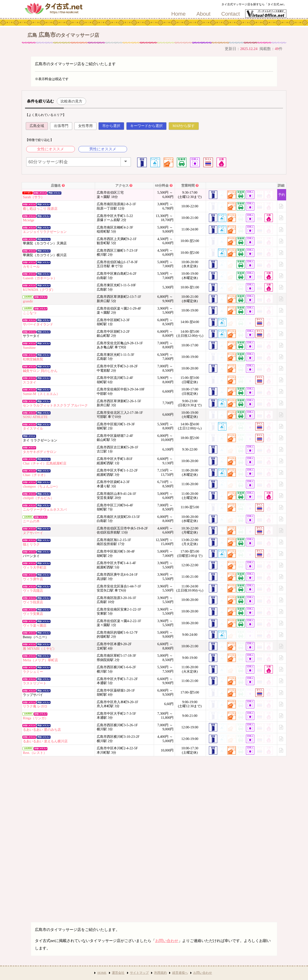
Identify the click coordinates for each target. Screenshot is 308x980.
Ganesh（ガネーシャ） (40, 278)
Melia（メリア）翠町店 (40, 660)
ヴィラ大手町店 (35, 567)
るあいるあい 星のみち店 (42, 730)
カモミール (31, 267)
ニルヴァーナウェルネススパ (45, 509)
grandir (28, 301)
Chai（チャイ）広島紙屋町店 (45, 463)
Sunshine (29, 348)
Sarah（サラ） (34, 197)
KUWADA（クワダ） (39, 290)
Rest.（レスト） (35, 753)
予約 (282, 195)
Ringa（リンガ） (35, 718)
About (203, 14)
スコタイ (30, 382)
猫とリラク (31, 544)
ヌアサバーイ (33, 533)
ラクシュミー (33, 672)
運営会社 (118, 973)
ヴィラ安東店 (33, 614)
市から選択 (111, 126)
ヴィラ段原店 (33, 602)
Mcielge (29, 220)
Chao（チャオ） (35, 475)
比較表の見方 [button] (71, 101)
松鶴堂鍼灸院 (33, 359)
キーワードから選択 (146, 126)
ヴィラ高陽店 (33, 591)
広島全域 (37, 126)
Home (179, 14)
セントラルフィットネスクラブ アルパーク (55, 405)
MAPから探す (184, 126)
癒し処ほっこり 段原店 (40, 209)
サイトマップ (139, 973)
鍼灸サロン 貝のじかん (40, 371)
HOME (102, 973)
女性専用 (85, 126)
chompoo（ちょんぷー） (41, 486)
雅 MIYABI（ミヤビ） (40, 649)
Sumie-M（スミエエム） (41, 394)
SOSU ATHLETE (35, 417)
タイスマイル (33, 428)
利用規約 (160, 973)
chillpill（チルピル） (38, 498)
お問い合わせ (167, 941)
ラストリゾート (35, 683)
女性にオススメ (51, 149)
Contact (230, 14)
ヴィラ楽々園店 (35, 625)
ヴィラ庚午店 (33, 579)
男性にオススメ (103, 149)
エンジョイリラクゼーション (45, 232)
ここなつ (30, 313)
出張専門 (61, 126)
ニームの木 (31, 521)
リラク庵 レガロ (35, 706)
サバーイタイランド (38, 324)
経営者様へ (180, 973)
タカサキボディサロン (40, 452)
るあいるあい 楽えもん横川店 (45, 741)
